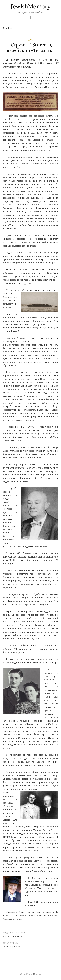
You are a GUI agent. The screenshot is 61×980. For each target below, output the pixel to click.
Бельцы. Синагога (12, 937)
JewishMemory (30, 7)
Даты (30, 40)
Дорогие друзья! (11, 947)
